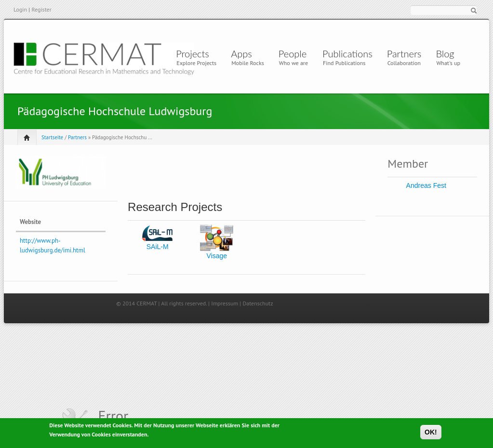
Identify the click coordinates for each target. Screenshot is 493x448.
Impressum (225, 303)
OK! (431, 433)
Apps (244, 53)
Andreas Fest (426, 185)
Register (41, 9)
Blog (445, 53)
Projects (193, 53)
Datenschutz (258, 303)
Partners (404, 53)
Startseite (52, 137)
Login (20, 9)
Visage (217, 256)
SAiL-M (158, 247)
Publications (347, 53)
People (293, 53)
